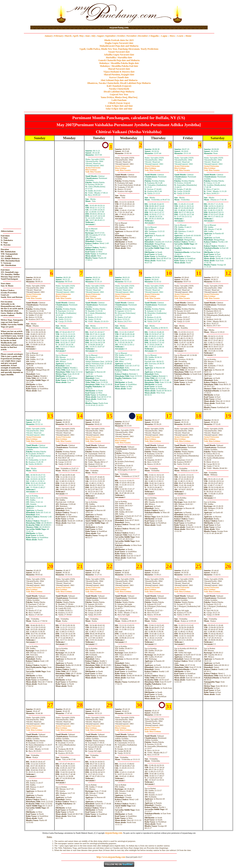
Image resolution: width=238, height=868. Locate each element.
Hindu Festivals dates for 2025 (119, 40)
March (68, 36)
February (59, 36)
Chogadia (154, 36)
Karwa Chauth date (119, 77)
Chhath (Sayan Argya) (119, 103)
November (132, 36)
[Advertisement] (43, 13)
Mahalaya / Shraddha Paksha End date (119, 66)
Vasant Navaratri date (119, 52)
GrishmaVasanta (93, 171)
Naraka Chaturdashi (119, 89)
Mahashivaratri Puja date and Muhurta (119, 46)
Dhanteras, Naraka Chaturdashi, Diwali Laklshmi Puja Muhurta (119, 83)
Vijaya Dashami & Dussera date (119, 72)
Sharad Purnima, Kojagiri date (119, 75)
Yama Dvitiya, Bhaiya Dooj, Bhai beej (119, 97)
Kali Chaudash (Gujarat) (119, 86)
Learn (180, 36)
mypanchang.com (119, 27)
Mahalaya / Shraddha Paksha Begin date (119, 63)
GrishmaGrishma (153, 440)
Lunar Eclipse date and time (119, 106)
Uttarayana (93, 168)
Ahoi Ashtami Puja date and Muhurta (119, 80)
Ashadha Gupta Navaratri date (119, 55)
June (88, 36)
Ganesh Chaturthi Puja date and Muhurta (119, 60)
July (93, 36)
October (121, 36)
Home (189, 36)
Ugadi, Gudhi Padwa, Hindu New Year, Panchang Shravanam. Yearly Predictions (119, 49)
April (75, 36)
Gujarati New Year (119, 94)
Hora (172, 36)
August (100, 36)
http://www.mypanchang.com (111, 857)
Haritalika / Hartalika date (119, 57)
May (81, 36)
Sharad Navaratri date (119, 69)
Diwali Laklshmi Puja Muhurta (119, 92)
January (49, 36)
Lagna (164, 36)
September (110, 36)
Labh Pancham (119, 100)
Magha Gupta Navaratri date (119, 43)
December (143, 36)
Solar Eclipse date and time (119, 109)
